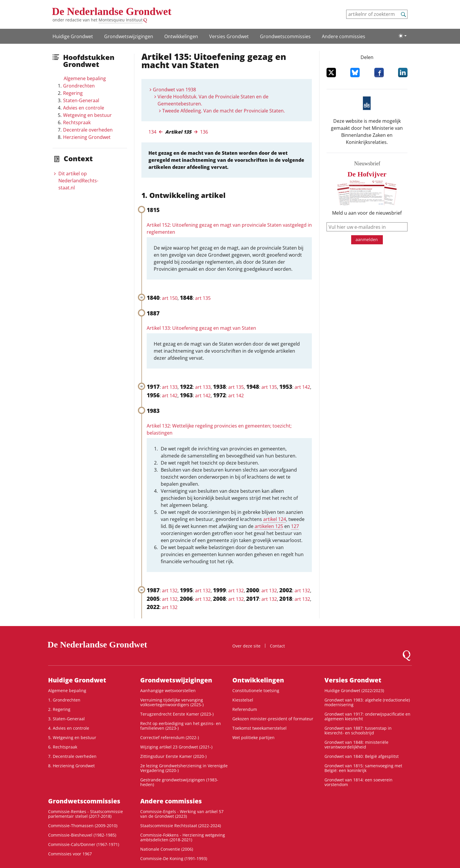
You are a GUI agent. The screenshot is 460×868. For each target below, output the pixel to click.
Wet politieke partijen (253, 737)
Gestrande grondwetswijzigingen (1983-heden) (179, 782)
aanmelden (367, 239)
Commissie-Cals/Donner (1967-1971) (84, 844)
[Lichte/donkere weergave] (402, 36)
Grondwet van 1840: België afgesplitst (362, 756)
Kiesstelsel (243, 700)
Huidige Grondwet (73, 36)
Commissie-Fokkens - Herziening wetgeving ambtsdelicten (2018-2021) (183, 837)
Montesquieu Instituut (121, 20)
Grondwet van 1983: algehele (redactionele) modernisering (367, 702)
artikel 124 (275, 519)
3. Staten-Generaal (66, 719)
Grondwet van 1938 (174, 90)
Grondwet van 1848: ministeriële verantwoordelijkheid (356, 745)
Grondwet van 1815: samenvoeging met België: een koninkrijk (363, 768)
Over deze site (246, 646)
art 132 (170, 591)
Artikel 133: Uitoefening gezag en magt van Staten (201, 328)
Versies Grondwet (229, 36)
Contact (277, 646)
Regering (73, 93)
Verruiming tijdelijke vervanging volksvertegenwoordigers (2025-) (172, 702)
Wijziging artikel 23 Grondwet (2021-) (176, 747)
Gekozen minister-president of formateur (273, 719)
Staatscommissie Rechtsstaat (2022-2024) (181, 826)
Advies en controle (84, 108)
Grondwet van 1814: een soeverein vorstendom (358, 782)
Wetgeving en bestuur (87, 115)
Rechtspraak (77, 122)
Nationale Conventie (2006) (167, 849)
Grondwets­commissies (285, 36)
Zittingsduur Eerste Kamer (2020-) (173, 756)
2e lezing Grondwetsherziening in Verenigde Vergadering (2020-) (184, 768)
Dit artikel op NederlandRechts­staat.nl (78, 181)
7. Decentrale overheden (72, 756)
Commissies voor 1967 (70, 854)
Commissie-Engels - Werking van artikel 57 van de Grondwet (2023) (182, 814)
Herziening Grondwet (87, 137)
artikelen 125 (269, 526)
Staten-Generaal (81, 100)
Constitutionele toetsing (256, 690)
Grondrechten (79, 86)
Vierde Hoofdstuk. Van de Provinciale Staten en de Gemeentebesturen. (213, 100)
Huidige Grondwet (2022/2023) (354, 690)
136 (204, 132)
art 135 (203, 298)
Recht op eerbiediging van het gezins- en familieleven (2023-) (181, 726)
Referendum (245, 709)
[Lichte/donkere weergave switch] (402, 36)
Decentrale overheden (88, 130)
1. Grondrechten (64, 700)
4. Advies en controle (69, 728)
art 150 (170, 298)
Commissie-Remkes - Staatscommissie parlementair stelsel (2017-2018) (86, 814)
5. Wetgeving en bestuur (72, 737)
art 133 (170, 387)
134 (152, 132)
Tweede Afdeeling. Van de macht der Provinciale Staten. (224, 111)
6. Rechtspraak (63, 747)
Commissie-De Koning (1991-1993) (174, 858)
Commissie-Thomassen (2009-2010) (83, 826)
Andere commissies (344, 36)
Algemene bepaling (85, 78)
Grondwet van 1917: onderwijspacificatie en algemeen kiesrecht (367, 716)
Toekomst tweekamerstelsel (259, 728)
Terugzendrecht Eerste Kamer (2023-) (177, 714)
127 (295, 526)
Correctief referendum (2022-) (170, 737)
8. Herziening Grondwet (71, 766)
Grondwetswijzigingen (129, 36)
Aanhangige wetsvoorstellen (168, 690)
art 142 (302, 387)
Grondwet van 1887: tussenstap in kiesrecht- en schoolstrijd (358, 730)
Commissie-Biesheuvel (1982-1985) (82, 835)
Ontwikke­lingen (181, 36)
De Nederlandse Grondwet (112, 11)
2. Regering (59, 709)
